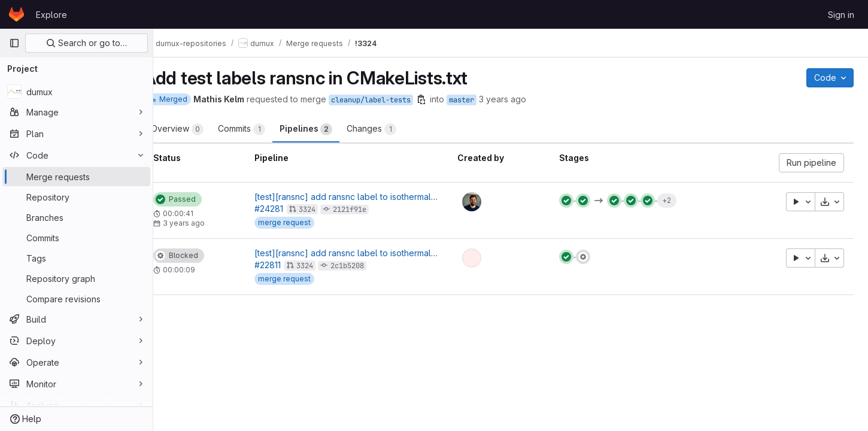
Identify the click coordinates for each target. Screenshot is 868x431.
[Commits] (76, 238)
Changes (395, 129)
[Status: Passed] (201, 199)
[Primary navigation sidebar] (14, 43)
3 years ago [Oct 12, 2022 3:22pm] (526, 99)
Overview (201, 129)
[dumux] (76, 92)
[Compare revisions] (76, 299)
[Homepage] (16, 14)
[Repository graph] (76, 278)
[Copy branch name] (445, 99)
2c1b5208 (368, 266)
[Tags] (76, 258)
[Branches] (76, 217)
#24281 (290, 209)
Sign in (841, 15)
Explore (51, 15)
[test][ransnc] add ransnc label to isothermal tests (374, 197)
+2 (677, 200)
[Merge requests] (76, 177)
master (485, 100)
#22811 (289, 265)
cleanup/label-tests (395, 100)
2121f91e (371, 210)
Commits (265, 129)
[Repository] (76, 197)
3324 (328, 210)
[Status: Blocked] (203, 256)
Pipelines (330, 129)
